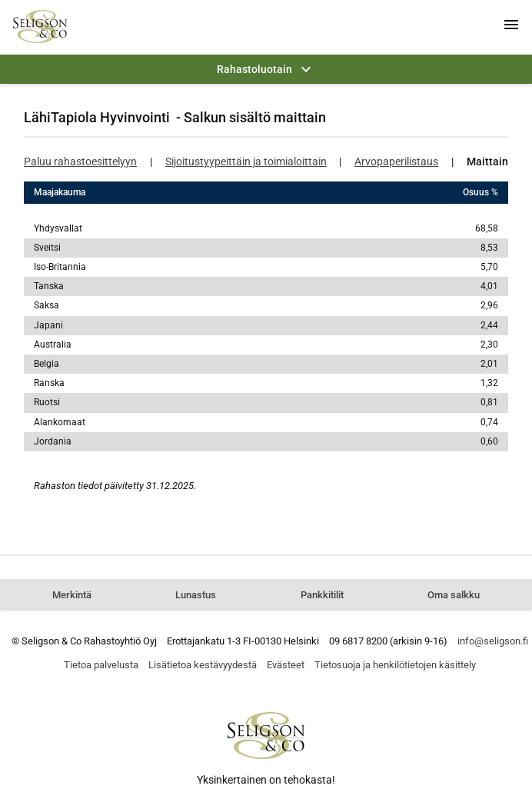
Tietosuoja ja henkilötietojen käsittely (395, 665)
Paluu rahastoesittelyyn (80, 161)
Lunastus (196, 595)
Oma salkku (454, 595)
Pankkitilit (322, 595)
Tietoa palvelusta (101, 665)
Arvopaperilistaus (396, 161)
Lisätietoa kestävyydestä (203, 665)
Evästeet (286, 665)
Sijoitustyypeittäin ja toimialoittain (246, 161)
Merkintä (72, 595)
